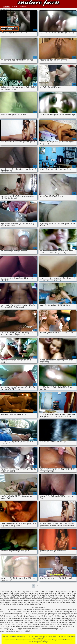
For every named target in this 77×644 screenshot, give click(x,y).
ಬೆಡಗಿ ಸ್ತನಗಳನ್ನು (29, 622)
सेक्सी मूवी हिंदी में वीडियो (21, 602)
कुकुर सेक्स (9, 618)
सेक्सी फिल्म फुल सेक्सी (29, 597)
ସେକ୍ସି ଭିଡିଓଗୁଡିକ (5, 629)
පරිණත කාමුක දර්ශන (66, 625)
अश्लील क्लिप (36, 625)
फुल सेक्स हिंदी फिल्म (37, 592)
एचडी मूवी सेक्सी (18, 614)
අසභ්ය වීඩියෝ (55, 625)
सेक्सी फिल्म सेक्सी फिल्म (48, 612)
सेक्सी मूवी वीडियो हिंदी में (30, 601)
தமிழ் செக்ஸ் (44, 627)
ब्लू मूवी (20, 629)
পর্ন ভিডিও (35, 614)
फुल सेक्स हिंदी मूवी (48, 592)
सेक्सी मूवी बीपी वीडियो (6, 601)
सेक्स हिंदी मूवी (56, 595)
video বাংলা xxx (53, 627)
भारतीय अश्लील (37, 612)
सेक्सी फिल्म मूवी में (40, 597)
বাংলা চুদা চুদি (54, 622)
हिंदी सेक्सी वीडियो (9, 614)
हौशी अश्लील (12, 625)
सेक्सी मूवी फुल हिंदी (71, 599)
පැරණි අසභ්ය (28, 625)
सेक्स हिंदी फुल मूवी (47, 595)
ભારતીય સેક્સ (27, 614)
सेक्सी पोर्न (31, 629)
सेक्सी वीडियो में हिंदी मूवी (49, 620)
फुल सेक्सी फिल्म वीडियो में (18, 616)
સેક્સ (40, 629)
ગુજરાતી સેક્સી (59, 612)
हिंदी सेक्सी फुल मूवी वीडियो (54, 614)
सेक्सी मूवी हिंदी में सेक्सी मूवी (38, 3)
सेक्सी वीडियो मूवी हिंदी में (36, 604)
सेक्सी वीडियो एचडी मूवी (22, 627)
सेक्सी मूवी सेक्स (66, 614)
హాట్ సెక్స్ (8, 616)
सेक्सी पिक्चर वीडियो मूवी (69, 618)
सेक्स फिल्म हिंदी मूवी (36, 595)
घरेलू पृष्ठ (7, 7)
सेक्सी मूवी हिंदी (54, 601)
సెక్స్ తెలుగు (13, 620)
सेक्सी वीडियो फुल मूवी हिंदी (9, 604)
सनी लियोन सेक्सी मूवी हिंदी (15, 595)
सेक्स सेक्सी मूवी (16, 618)
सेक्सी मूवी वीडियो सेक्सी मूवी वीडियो (33, 609)
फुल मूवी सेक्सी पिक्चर (15, 592)
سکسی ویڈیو (14, 629)
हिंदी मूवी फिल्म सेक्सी (46, 616)
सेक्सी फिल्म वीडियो (35, 618)
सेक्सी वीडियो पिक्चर (46, 618)
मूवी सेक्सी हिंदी (68, 593)
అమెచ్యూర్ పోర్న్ (68, 612)
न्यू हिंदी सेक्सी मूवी (5, 592)
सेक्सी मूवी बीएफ (72, 609)
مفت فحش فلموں (22, 620)
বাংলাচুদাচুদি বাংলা (5, 631)
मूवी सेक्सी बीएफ (60, 593)
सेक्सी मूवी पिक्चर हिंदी (20, 599)
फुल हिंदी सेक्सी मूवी (50, 593)
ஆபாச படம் (36, 616)
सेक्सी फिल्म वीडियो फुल (52, 597)
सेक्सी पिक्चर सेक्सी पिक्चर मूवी (50, 629)
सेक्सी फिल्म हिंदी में (27, 612)
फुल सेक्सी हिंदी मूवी (19, 593)
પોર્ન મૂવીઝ (71, 627)
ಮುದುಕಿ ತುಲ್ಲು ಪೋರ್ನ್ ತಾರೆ (8, 627)
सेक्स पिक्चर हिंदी (43, 614)
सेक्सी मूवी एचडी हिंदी (9, 622)
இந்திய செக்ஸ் (47, 609)
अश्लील (10, 609)
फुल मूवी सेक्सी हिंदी (27, 592)
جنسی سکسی (11, 612)
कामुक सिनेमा (19, 625)
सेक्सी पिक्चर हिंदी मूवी (17, 597)
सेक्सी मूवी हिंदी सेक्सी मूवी (46, 602)
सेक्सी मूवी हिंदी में (9, 602)
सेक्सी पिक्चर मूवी (63, 627)
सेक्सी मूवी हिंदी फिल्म (64, 601)
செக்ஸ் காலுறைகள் (17, 631)
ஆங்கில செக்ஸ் (62, 609)
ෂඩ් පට (30, 620)
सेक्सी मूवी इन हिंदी (9, 599)
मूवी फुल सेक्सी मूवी (56, 618)
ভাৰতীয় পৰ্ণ (3, 612)
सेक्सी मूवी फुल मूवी (63, 622)
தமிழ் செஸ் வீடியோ (65, 629)
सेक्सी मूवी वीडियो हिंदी (18, 601)
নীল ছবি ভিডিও (57, 616)
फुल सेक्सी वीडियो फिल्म (8, 593)
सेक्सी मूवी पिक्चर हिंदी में (32, 599)
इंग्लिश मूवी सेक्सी (4, 620)
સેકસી (36, 629)
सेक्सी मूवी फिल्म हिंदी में (45, 599)
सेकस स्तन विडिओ (45, 625)
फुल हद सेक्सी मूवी (29, 593)
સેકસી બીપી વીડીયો (18, 609)
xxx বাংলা (19, 612)
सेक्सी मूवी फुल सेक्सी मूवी (58, 599)
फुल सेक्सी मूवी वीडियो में (60, 592)
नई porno (14, 7)
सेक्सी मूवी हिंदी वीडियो (33, 602)
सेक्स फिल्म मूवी (26, 595)
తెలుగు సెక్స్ (65, 616)
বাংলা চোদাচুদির (19, 622)
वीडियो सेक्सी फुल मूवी (29, 631)
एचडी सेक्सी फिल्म (38, 620)
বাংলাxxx (54, 609)
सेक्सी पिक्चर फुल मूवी (66, 595)
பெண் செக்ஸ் (25, 618)
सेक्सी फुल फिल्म (63, 597)
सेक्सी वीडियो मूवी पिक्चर (23, 604)
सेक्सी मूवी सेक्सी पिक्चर (43, 601)
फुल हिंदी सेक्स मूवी (39, 593)
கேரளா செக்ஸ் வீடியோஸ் (42, 622)
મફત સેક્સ (29, 616)
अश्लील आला (23, 7)
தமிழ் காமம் (4, 609)
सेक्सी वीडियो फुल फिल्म (59, 602)
